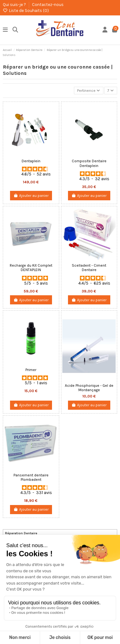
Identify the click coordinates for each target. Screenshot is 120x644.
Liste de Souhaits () (26, 11)
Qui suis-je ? (15, 5)
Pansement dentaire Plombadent (31, 477)
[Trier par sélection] (89, 91)
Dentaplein (31, 161)
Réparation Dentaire (21, 533)
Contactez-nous (48, 5)
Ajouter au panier (31, 196)
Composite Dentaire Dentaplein (89, 163)
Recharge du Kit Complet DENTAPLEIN (31, 268)
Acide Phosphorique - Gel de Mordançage (89, 388)
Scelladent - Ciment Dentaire (89, 268)
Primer (31, 370)
